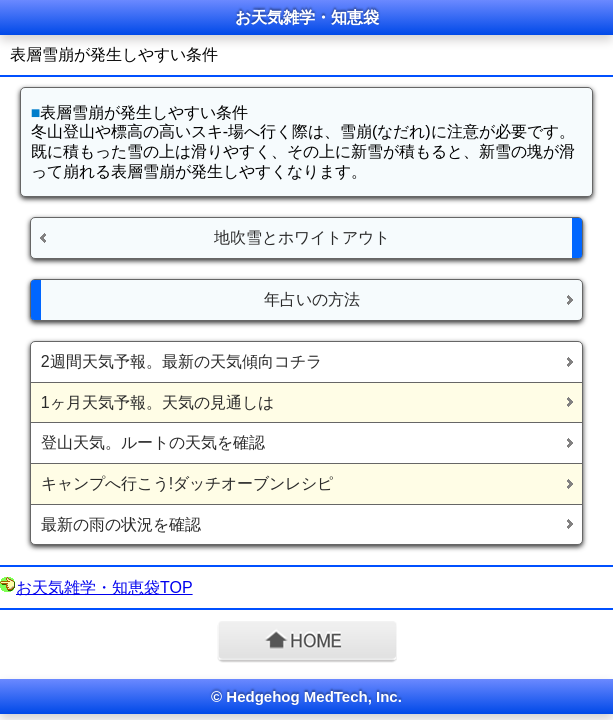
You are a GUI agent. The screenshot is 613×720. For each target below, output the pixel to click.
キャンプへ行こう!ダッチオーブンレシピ (187, 483)
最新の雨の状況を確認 (121, 524)
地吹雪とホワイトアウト (302, 237)
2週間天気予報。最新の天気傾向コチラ (181, 361)
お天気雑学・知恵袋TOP (104, 587)
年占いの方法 (312, 299)
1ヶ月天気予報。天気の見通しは (157, 402)
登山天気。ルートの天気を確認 (153, 442)
